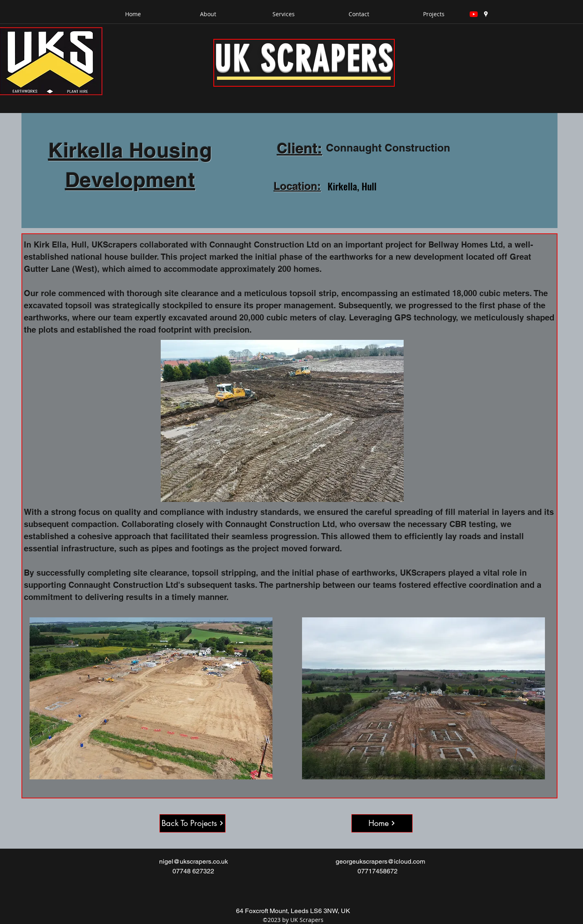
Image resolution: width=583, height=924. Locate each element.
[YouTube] (474, 14)
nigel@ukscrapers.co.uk (194, 861)
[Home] (382, 823)
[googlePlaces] (486, 14)
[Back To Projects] (193, 823)
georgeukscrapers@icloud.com (380, 861)
